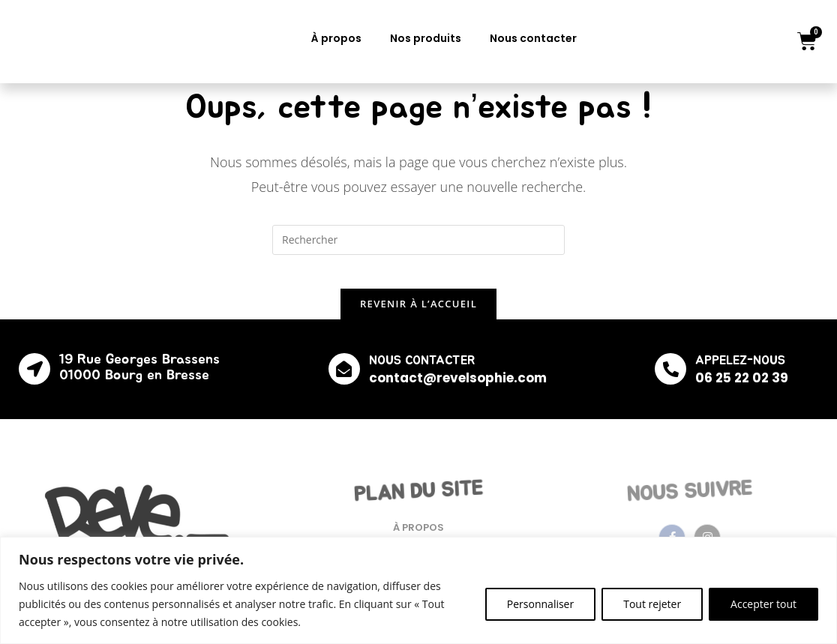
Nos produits (426, 38)
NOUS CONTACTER (423, 371)
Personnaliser (540, 604)
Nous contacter (533, 38)
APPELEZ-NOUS (737, 371)
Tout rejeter (652, 604)
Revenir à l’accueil (418, 315)
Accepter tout (763, 604)
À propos (336, 38)
